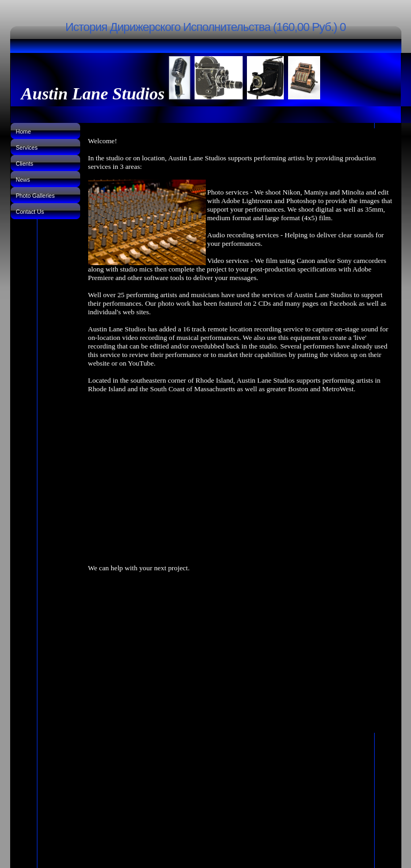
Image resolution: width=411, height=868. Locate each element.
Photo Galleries (36, 196)
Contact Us (30, 212)
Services (27, 148)
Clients (25, 164)
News (23, 180)
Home (24, 131)
